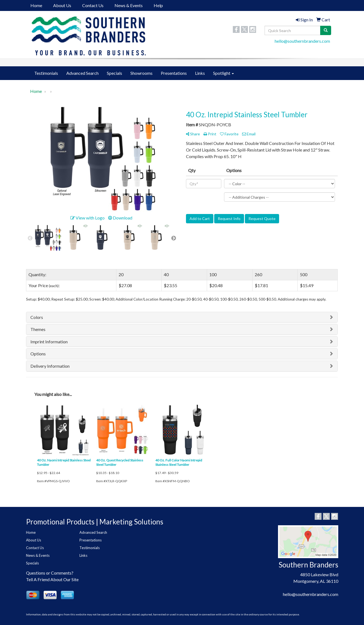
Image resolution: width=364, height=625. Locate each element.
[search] (326, 30)
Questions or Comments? (50, 573)
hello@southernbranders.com (302, 41)
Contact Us (93, 5)
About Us (62, 5)
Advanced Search (82, 73)
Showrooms (141, 73)
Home (36, 5)
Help (158, 5)
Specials (114, 73)
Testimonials (46, 73)
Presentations (174, 73)
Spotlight (223, 73)
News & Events (129, 5)
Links (200, 73)
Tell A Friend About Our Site (52, 579)
